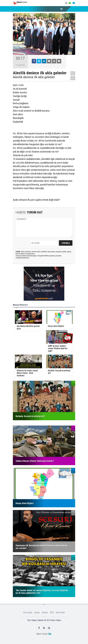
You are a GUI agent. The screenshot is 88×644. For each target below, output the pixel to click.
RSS (52, 613)
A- (73, 78)
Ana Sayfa (28, 613)
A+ (73, 73)
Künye (37, 613)
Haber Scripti (42, 634)
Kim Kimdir (60, 613)
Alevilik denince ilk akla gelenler (34, 77)
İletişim (45, 613)
